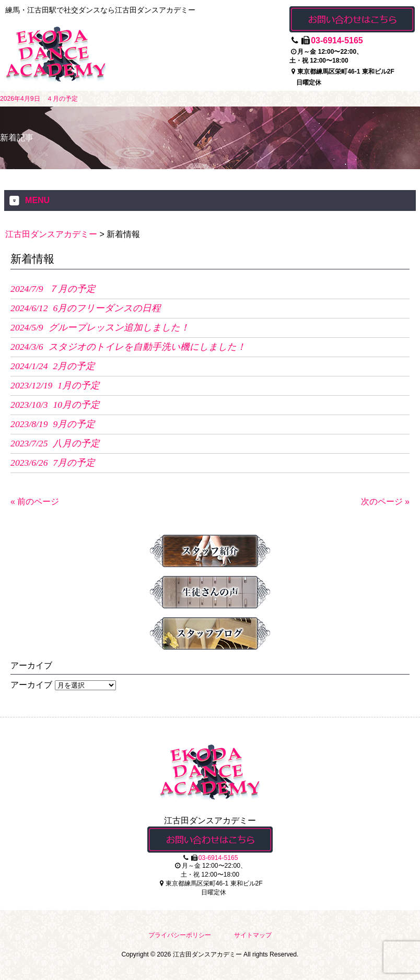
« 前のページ (35, 501)
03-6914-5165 (337, 40)
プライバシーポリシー (180, 935)
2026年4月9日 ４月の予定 (39, 99)
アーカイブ (31, 685)
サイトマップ (253, 935)
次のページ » (385, 501)
